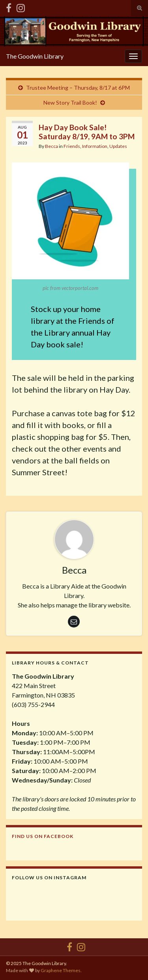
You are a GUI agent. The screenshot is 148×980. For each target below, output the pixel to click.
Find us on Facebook (43, 836)
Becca (52, 146)
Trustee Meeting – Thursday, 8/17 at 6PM (78, 88)
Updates (118, 146)
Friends (72, 146)
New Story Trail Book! (70, 102)
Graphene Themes (61, 970)
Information (95, 146)
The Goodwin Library (35, 56)
